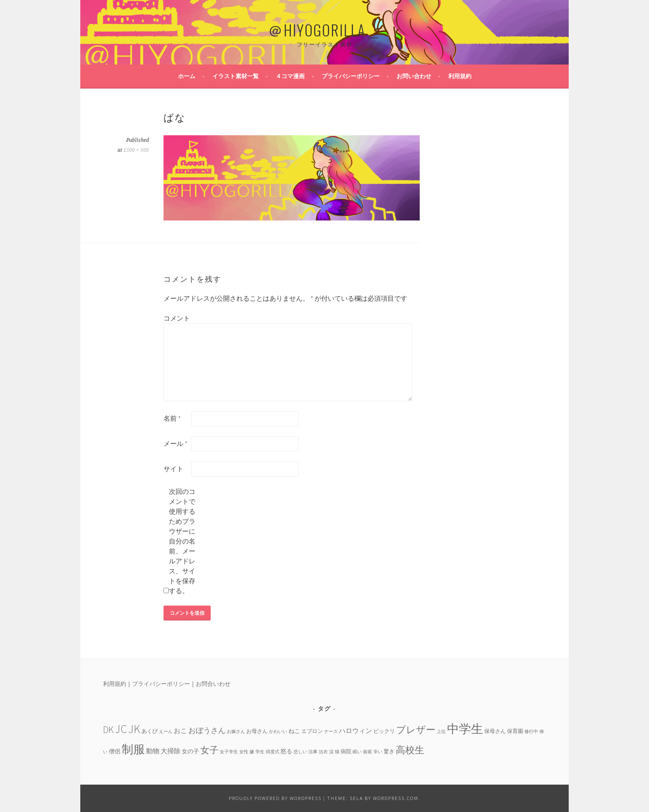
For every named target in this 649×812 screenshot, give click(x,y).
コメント (177, 318)
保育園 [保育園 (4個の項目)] (515, 731)
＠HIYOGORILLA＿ (324, 30)
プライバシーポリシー (351, 76)
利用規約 (460, 76)
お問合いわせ (213, 684)
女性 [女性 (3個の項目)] (244, 752)
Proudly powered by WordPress (275, 798)
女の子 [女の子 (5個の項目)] (190, 751)
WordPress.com (396, 798)
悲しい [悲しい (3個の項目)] (300, 752)
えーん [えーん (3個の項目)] (166, 732)
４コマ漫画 (290, 76)
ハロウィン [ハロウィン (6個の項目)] (356, 731)
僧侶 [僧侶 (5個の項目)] (115, 751)
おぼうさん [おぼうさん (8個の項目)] (207, 730)
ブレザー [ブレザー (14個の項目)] (416, 729)
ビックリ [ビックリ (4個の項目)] (384, 731)
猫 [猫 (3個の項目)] (337, 752)
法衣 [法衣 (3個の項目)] (323, 752)
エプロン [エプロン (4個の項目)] (312, 731)
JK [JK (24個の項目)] (134, 729)
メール (175, 443)
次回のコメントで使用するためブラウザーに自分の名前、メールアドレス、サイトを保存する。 (182, 541)
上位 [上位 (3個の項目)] (441, 732)
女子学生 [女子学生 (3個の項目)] (229, 752)
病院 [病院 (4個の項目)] (346, 751)
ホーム (187, 76)
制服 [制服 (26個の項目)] (133, 749)
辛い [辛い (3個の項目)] (378, 752)
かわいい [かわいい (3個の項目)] (278, 732)
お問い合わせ (414, 76)
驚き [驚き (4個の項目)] (389, 751)
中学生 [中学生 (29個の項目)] (465, 729)
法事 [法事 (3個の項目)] (313, 752)
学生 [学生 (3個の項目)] (260, 752)
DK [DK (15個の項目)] (108, 729)
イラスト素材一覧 (236, 76)
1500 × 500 (136, 150)
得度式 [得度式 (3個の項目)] (273, 752)
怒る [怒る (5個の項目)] (286, 751)
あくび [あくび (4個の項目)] (150, 731)
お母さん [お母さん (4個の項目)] (257, 731)
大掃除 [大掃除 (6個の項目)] (171, 751)
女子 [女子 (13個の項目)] (209, 750)
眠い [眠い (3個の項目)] (357, 752)
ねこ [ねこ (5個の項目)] (294, 731)
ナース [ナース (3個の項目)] (331, 732)
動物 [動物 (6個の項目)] (153, 751)
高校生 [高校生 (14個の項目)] (410, 750)
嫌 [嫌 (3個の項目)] (252, 752)
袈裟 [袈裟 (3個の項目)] (368, 752)
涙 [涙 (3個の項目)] (331, 752)
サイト (173, 469)
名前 (172, 418)
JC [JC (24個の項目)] (121, 729)
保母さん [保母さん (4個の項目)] (495, 731)
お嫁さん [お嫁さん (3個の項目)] (236, 732)
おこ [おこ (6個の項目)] (180, 731)
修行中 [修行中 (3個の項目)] (531, 732)
